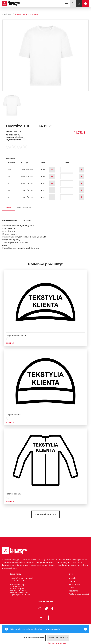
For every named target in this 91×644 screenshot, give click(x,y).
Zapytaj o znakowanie (57, 643)
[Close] (86, 629)
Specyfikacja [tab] (24, 207)
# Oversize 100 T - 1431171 (28, 14)
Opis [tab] (9, 207)
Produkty (7, 14)
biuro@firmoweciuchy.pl (21, 578)
